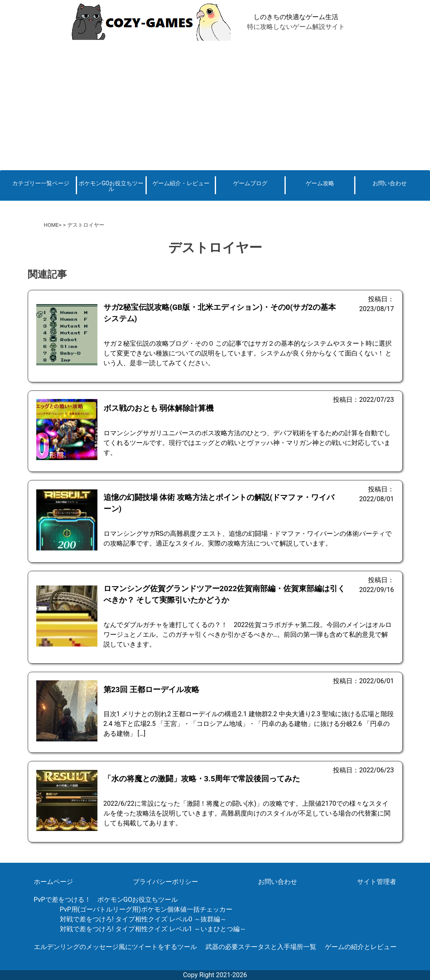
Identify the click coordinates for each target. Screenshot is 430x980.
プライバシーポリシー (165, 882)
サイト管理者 (377, 882)
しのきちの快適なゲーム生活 (296, 17)
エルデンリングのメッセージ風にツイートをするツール (115, 947)
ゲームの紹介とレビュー (361, 947)
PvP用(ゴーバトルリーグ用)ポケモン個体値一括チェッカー (146, 909)
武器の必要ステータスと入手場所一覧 (261, 947)
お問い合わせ (390, 183)
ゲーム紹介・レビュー (181, 183)
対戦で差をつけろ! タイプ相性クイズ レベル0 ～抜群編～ (143, 919)
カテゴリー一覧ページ (41, 183)
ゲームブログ (250, 183)
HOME (51, 225)
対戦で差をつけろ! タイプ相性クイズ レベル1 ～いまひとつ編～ (153, 929)
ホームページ (53, 882)
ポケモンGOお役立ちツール (111, 186)
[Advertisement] (215, 105)
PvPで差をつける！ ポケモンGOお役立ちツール (106, 900)
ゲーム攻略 (320, 183)
